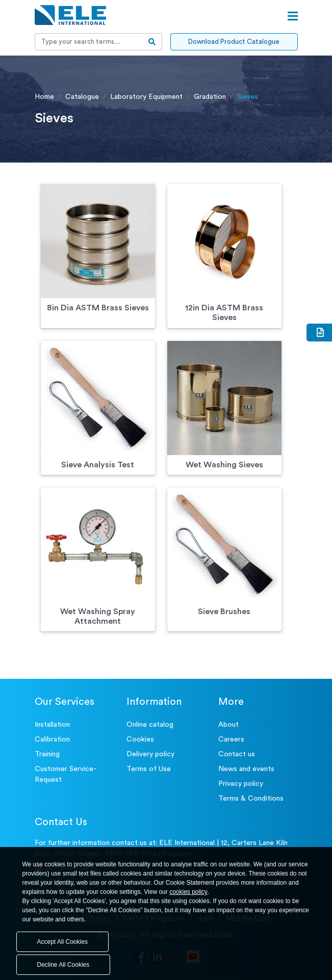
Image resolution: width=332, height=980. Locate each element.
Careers (231, 739)
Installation (52, 725)
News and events (246, 769)
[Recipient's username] (89, 42)
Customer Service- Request (66, 774)
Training (47, 754)
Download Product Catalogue (234, 42)
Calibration (52, 739)
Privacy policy (241, 784)
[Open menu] (293, 16)
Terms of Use (149, 769)
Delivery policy (150, 754)
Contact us (237, 754)
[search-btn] (152, 42)
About (228, 725)
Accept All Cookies (62, 942)
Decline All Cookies (63, 965)
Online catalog (150, 725)
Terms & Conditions (251, 799)
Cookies (140, 739)
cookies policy (188, 892)
